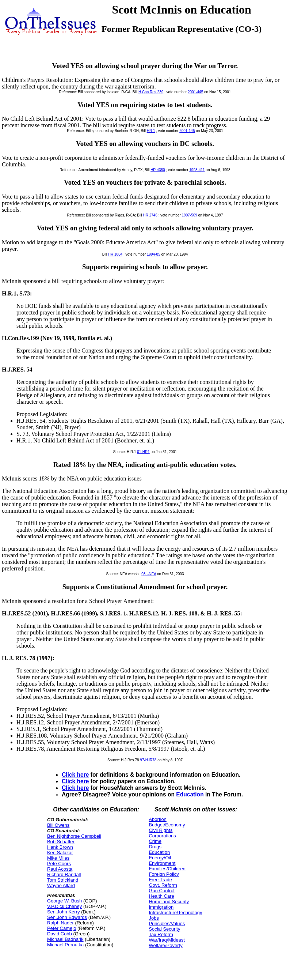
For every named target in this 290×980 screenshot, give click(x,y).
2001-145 (187, 131)
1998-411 (197, 170)
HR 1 (151, 131)
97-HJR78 (148, 760)
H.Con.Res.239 (151, 92)
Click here (75, 775)
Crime (155, 841)
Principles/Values (167, 924)
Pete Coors (59, 864)
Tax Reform (161, 934)
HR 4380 (158, 170)
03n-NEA (149, 574)
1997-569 (190, 215)
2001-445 (195, 92)
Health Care (161, 896)
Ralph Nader (60, 923)
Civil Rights (161, 830)
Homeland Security (169, 902)
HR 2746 (150, 215)
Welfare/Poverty (165, 945)
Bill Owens (58, 825)
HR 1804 (115, 254)
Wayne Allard (61, 885)
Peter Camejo (62, 928)
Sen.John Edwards (67, 917)
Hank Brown (60, 847)
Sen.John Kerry (64, 912)
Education (190, 794)
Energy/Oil (160, 858)
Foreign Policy (164, 874)
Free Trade (160, 880)
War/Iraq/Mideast (167, 940)
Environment (162, 863)
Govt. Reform (163, 885)
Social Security (164, 929)
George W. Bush (64, 901)
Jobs (154, 918)
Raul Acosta (60, 869)
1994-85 (154, 254)
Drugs (155, 847)
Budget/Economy (167, 825)
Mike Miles (58, 858)
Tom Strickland (63, 880)
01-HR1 (143, 452)
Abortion (157, 819)
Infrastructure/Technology (175, 913)
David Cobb (60, 934)
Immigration (161, 907)
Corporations (162, 836)
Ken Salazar (60, 853)
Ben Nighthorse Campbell (74, 836)
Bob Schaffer (61, 842)
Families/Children (167, 869)
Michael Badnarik (65, 939)
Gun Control (161, 891)
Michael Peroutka (65, 945)
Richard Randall (64, 875)
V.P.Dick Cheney (64, 906)
